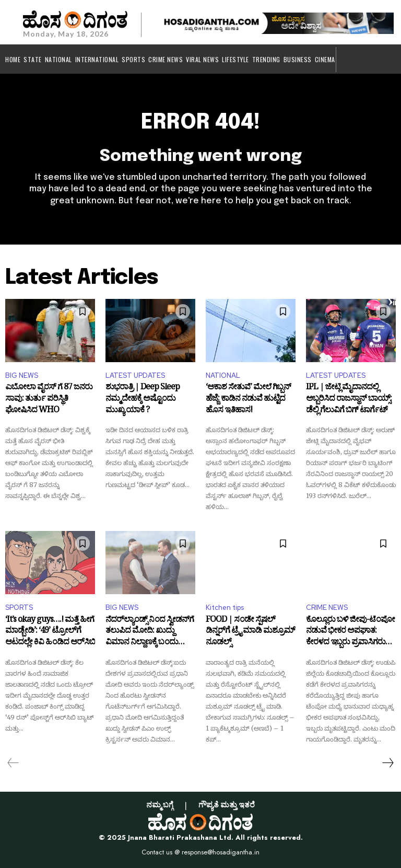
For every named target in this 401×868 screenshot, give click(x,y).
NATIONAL (223, 375)
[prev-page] (13, 763)
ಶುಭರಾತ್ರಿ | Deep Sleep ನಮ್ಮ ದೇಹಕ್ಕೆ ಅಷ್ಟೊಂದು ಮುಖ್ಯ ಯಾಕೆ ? (143, 401)
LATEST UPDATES (135, 375)
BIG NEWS (22, 375)
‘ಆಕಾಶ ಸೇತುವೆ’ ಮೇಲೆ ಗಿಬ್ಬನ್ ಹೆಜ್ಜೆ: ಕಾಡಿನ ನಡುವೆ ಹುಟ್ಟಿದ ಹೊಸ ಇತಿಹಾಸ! (248, 401)
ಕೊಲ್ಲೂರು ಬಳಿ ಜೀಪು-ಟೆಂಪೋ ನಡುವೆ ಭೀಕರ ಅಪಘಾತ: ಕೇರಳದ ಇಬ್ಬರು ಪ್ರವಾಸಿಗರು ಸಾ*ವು (350, 634)
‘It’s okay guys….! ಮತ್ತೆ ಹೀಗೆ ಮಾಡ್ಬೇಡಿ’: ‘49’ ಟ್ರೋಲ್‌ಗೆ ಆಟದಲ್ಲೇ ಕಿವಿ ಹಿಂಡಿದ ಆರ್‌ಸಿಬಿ (50, 634)
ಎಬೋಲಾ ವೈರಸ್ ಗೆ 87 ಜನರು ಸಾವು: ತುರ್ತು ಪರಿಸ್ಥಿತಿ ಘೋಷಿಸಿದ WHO (49, 401)
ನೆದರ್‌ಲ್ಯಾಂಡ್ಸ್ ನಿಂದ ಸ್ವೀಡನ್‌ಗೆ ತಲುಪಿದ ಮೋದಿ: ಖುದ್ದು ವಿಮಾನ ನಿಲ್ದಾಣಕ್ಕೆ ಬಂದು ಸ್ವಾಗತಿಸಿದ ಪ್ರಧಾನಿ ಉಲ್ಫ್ (150, 634)
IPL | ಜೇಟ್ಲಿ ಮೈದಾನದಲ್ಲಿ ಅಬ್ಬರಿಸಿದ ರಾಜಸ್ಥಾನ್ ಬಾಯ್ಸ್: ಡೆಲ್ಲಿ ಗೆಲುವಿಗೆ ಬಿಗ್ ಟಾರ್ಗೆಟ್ (349, 401)
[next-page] (387, 763)
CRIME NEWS (327, 607)
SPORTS (19, 607)
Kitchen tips (225, 607)
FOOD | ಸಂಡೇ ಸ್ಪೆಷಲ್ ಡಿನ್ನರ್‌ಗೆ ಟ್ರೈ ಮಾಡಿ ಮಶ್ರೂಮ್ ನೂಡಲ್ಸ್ (250, 634)
